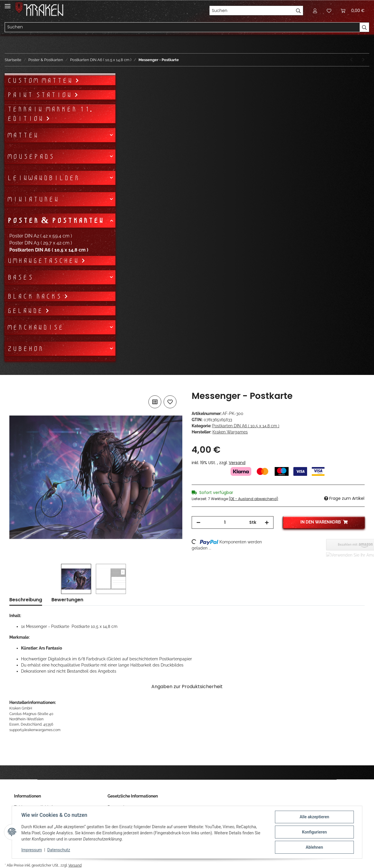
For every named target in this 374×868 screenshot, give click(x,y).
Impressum (32, 850)
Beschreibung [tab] (26, 600)
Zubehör (25, 349)
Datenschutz (59, 850)
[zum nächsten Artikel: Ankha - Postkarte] (363, 60)
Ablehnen (314, 847)
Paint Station (41, 95)
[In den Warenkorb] (14, 387)
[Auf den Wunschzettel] (170, 402)
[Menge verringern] (198, 522)
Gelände (26, 311)
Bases (20, 277)
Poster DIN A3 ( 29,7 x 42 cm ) (41, 243)
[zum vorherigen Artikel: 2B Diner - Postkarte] (351, 60)
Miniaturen (33, 199)
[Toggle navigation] (8, 4)
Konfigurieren (314, 832)
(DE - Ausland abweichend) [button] (253, 499)
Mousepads (31, 156)
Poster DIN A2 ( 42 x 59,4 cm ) (41, 236)
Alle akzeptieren (314, 817)
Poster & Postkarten (55, 221)
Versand (237, 463)
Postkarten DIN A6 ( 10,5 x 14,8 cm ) (246, 426)
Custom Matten (41, 80)
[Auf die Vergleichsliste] (155, 402)
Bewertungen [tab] (67, 600)
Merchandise (35, 327)
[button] (315, 11)
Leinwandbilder (43, 178)
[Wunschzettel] (329, 11)
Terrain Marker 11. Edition (50, 114)
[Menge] (225, 522)
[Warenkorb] (353, 11)
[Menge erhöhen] (267, 522)
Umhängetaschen (44, 261)
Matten (23, 135)
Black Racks (36, 296)
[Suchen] (252, 11)
